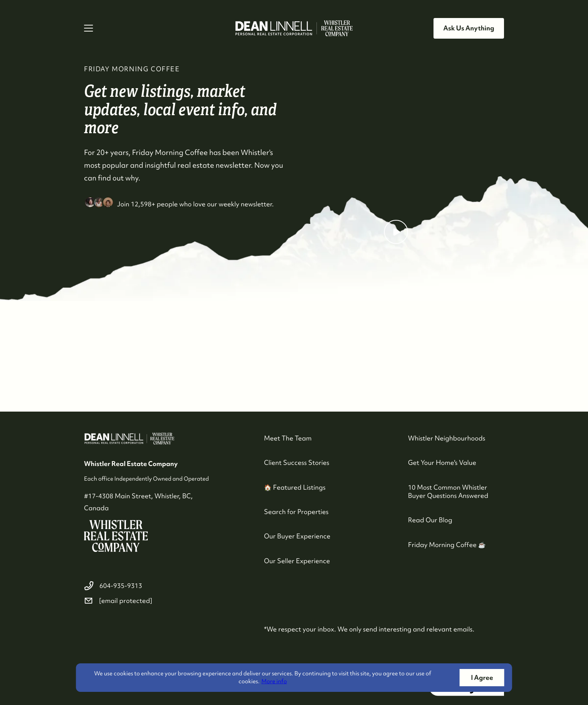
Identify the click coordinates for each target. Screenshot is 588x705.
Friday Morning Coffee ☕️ (447, 545)
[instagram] (108, 628)
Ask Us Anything (469, 28)
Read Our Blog (430, 520)
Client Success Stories (297, 462)
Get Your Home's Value (442, 462)
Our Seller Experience (297, 561)
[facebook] (90, 628)
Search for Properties (296, 512)
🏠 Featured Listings (295, 487)
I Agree (482, 677)
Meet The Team (288, 438)
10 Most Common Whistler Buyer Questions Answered (448, 491)
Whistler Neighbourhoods (447, 438)
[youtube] (126, 628)
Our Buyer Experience (297, 536)
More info (274, 681)
